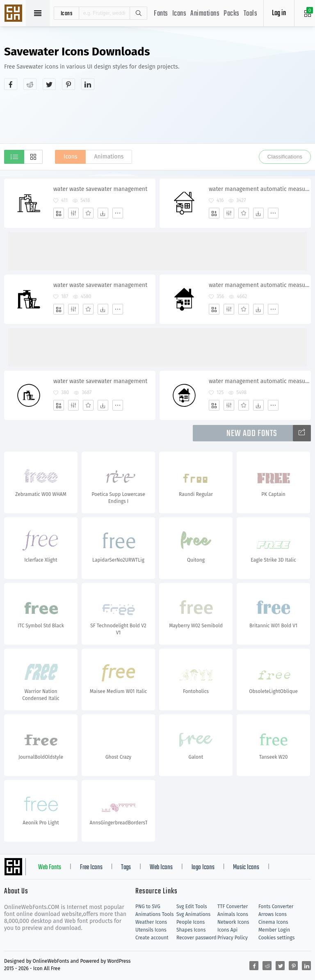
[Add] (59, 213)
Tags (126, 868)
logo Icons (203, 868)
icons (67, 13)
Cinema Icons (273, 922)
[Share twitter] (49, 84)
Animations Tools (154, 914)
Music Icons (246, 868)
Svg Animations (193, 914)
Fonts (161, 14)
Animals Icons (233, 914)
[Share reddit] (30, 84)
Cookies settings (276, 938)
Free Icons (91, 868)
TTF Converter (233, 907)
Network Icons (233, 922)
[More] (118, 213)
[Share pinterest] (68, 84)
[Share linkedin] (88, 84)
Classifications (285, 157)
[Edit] (73, 213)
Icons (179, 14)
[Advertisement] (157, 117)
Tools (251, 14)
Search (138, 13)
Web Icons (161, 868)
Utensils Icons (151, 930)
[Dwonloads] (103, 213)
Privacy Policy (233, 938)
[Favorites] (88, 213)
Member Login (274, 930)
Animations (205, 14)
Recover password (196, 938)
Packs (232, 14)
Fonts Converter (276, 907)
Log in (279, 13)
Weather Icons (151, 922)
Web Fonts (50, 868)
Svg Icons (14, 14)
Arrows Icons (273, 914)
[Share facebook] (11, 84)
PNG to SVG (148, 907)
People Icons (191, 922)
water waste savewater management (100, 189)
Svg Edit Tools (192, 907)
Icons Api (227, 930)
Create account (152, 938)
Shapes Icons (191, 930)
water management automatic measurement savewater (260, 189)
